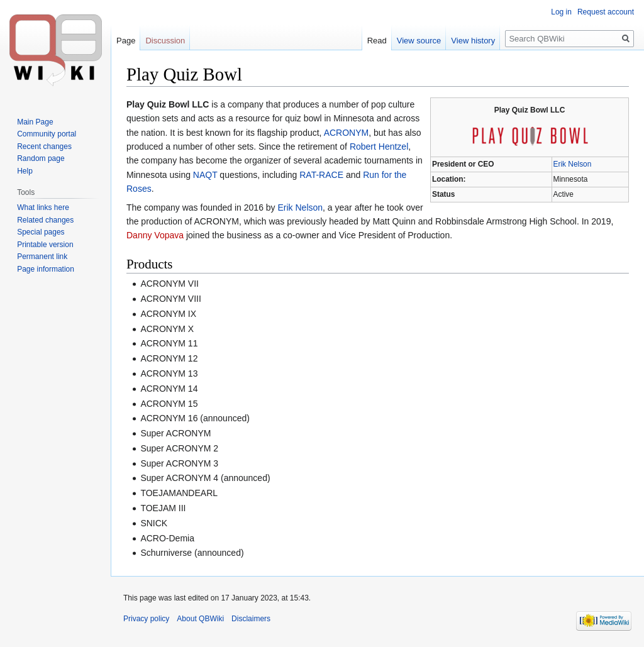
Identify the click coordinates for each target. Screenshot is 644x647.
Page (126, 41)
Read (377, 41)
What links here (43, 207)
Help (25, 171)
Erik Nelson (573, 164)
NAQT (205, 175)
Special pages (41, 232)
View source (419, 41)
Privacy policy (146, 619)
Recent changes (44, 147)
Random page (41, 158)
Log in (561, 12)
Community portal (47, 134)
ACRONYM (347, 133)
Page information (46, 269)
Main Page (35, 122)
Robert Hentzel (379, 147)
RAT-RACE (321, 175)
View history (473, 41)
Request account (606, 12)
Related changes (45, 220)
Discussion (165, 41)
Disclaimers (251, 619)
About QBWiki (200, 619)
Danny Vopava (155, 235)
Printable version (45, 245)
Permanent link (42, 257)
